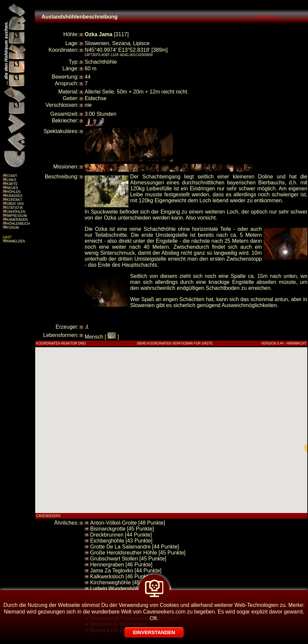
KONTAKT (14, 200)
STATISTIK (15, 208)
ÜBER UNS (15, 204)
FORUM (13, 228)
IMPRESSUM (17, 216)
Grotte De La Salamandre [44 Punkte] (135, 547)
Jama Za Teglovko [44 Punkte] (126, 571)
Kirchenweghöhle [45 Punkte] (125, 582)
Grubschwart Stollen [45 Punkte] (128, 559)
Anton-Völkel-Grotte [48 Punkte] (128, 523)
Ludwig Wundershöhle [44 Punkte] (131, 588)
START (12, 176)
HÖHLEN (14, 192)
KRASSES (14, 196)
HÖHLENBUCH (18, 224)
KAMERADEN (17, 220)
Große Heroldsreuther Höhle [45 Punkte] (138, 553)
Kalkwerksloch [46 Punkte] (121, 577)
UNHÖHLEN (16, 212)
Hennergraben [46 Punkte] (121, 565)
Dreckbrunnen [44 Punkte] (121, 535)
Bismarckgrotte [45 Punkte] (122, 529)
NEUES (12, 188)
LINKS (11, 180)
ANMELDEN (16, 241)
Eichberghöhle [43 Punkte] (121, 541)
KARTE (12, 184)
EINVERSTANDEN (154, 632)
